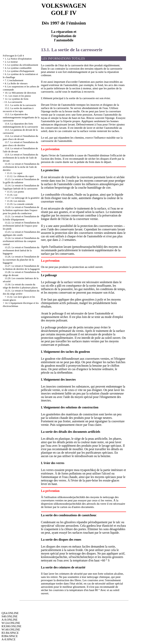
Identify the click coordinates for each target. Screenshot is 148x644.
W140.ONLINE (11, 630)
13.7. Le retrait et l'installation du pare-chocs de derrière (21, 144)
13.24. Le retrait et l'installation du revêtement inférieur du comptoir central (21, 241)
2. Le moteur (11, 62)
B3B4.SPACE (10, 636)
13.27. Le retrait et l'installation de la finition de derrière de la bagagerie (21, 267)
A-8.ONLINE (10, 620)
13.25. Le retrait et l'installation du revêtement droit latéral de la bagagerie (21, 250)
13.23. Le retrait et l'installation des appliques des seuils (22, 233)
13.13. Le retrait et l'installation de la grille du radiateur (21, 181)
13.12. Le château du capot (20, 176)
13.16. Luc (12, 195)
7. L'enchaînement (14, 80)
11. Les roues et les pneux (18, 96)
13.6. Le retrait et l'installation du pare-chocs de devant (21, 138)
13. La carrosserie (13, 102)
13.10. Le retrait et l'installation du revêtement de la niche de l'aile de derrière (21, 167)
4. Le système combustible (18, 68)
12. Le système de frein (17, 99)
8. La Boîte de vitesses (16, 83)
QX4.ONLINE (10, 613)
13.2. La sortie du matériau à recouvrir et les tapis (18, 110)
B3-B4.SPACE (10, 633)
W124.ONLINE (11, 623)
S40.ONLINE (10, 616)
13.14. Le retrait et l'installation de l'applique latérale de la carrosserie (21, 187)
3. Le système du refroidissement (21, 65)
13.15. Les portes (15, 192)
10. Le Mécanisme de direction (20, 93)
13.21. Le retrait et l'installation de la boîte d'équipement (21, 218)
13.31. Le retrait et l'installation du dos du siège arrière (21, 292)
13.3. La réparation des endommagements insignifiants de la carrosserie (21, 117)
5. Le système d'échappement (20, 71)
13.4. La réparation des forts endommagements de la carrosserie (20, 125)
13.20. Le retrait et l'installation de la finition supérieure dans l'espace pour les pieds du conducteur (21, 210)
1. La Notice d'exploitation (18, 59)
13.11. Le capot (14, 173)
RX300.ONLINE (11, 626)
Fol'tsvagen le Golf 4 (13, 56)
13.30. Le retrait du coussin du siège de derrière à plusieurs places (20, 286)
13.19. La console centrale (20, 204)
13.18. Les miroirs (16, 201)
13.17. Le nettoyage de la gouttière (22, 198)
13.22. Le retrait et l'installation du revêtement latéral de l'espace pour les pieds (21, 226)
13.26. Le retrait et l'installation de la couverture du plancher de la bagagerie (21, 260)
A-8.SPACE (8, 639)
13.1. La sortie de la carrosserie (21, 105)
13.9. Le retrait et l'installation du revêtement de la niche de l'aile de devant (21, 158)
